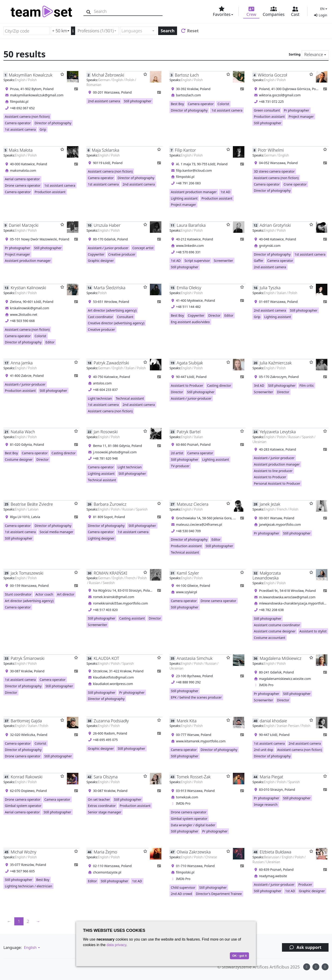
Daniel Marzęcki (24, 225)
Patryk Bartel (189, 432)
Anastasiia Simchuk (195, 658)
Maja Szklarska (105, 150)
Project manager (301, 117)
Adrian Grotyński (275, 225)
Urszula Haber (107, 225)
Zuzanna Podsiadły (111, 721)
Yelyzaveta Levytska (278, 432)
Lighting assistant (184, 198)
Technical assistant (130, 398)
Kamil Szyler (188, 573)
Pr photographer (296, 110)
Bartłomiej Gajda (26, 721)
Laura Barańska (191, 225)
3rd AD (259, 385)
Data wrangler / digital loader (193, 825)
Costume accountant (270, 638)
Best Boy (177, 104)
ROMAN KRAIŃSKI (110, 573)
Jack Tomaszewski (27, 573)
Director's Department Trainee (219, 894)
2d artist (177, 453)
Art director (66, 594)
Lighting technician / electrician (28, 886)
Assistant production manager (194, 192)
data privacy (116, 945)
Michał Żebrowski (108, 75)
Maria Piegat (271, 777)
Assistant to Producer (187, 385)
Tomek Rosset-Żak (194, 777)
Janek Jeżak (270, 504)
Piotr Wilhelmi (271, 150)
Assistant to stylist (313, 631)
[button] (323, 9)
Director (214, 315)
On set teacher (99, 799)
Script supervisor (197, 261)
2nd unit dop (264, 750)
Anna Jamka (22, 363)
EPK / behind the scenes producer (196, 697)
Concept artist (143, 248)
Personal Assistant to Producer (277, 483)
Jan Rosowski (106, 432)
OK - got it (239, 956)
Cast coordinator (100, 317)
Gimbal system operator (23, 806)
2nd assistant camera (104, 101)
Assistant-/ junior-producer (108, 248)
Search (168, 31)
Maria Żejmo (105, 852)
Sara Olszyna (106, 777)
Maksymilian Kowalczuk (31, 75)
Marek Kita (187, 721)
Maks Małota (21, 150)
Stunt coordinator (18, 594)
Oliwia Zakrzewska (194, 852)
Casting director (219, 385)
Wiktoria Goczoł (272, 75)
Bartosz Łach (187, 75)
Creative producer (122, 254)
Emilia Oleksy (189, 288)
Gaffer (259, 261)
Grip (43, 129)
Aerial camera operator (22, 179)
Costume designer (19, 459)
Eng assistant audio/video (190, 322)
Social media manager (56, 532)
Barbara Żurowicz (110, 504)
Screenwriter (223, 261)
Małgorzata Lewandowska (267, 575)
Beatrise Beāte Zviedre (32, 504)
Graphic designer (101, 261)
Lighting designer (101, 538)
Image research (266, 804)
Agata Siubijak (190, 363)
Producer (305, 884)
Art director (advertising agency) (112, 310)
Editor (50, 342)
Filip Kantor (185, 150)
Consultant (125, 317)
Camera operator (18, 123)
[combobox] (98, 31)
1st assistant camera (20, 129)
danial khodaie (273, 721)
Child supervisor (183, 887)
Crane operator (295, 184)
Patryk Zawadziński (111, 363)
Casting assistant (132, 618)
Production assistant (269, 117)
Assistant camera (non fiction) (27, 117)
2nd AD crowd (181, 894)
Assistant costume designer (275, 631)
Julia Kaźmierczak (276, 363)
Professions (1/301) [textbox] (96, 31)
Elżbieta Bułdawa (275, 852)
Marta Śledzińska (110, 288)
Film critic (307, 385)
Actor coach (44, 594)
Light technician (100, 398)
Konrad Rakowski (27, 777)
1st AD (225, 192)
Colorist (224, 104)
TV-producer (180, 466)
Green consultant (267, 110)
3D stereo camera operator (274, 171)
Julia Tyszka (270, 288)
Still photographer (138, 101)
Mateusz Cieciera (193, 504)
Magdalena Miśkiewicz (280, 658)
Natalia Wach (23, 432)
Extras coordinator (102, 806)
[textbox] (137, 31)
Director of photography (53, 123)
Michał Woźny (23, 852)
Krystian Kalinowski (28, 288)
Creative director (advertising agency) (116, 323)
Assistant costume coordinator (277, 625)
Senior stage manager (105, 812)
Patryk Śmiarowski (28, 658)
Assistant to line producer (273, 471)
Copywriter (96, 254)
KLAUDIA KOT (106, 658)
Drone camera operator (23, 185)
